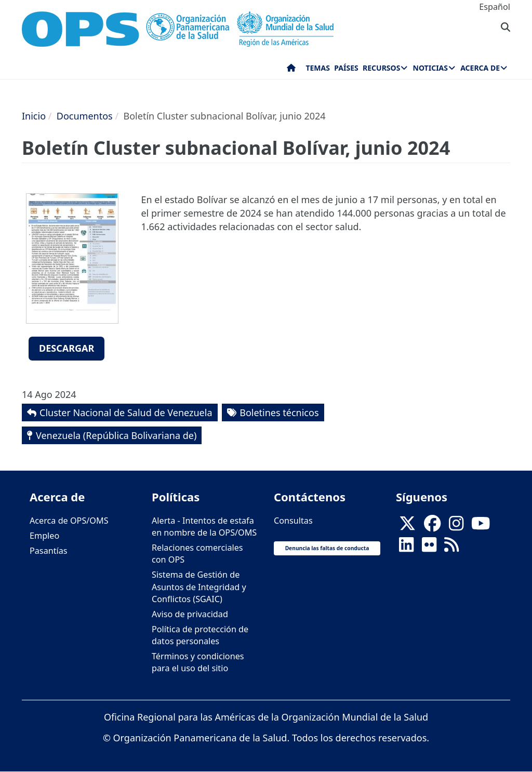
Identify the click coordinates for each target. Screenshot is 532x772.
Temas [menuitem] (318, 68)
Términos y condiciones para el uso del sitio (198, 662)
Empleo (44, 536)
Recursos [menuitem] (381, 68)
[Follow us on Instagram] (456, 526)
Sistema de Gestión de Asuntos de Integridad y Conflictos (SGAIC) (199, 587)
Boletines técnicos (279, 412)
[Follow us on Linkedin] (406, 548)
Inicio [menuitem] (291, 70)
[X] (407, 526)
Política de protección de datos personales (200, 635)
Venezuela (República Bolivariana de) (116, 435)
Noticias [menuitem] (430, 68)
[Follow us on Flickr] (429, 548)
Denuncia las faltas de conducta (327, 548)
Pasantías (49, 551)
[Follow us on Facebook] (432, 526)
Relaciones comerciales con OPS (197, 554)
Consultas (293, 521)
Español (495, 7)
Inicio (34, 116)
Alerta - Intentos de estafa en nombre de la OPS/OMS (204, 527)
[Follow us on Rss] (451, 548)
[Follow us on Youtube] (481, 526)
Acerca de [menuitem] (480, 68)
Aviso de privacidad (190, 614)
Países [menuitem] (346, 68)
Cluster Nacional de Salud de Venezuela (126, 412)
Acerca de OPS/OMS (69, 521)
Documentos (85, 116)
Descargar (66, 348)
